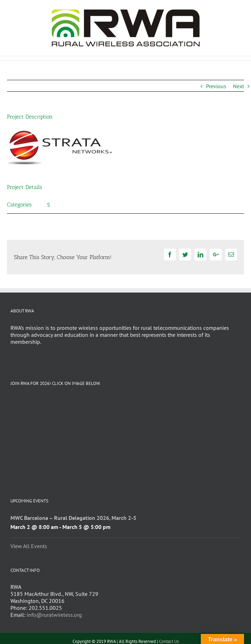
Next (238, 86)
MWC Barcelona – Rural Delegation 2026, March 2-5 (73, 518)
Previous (216, 86)
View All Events (29, 546)
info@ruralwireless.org (54, 615)
